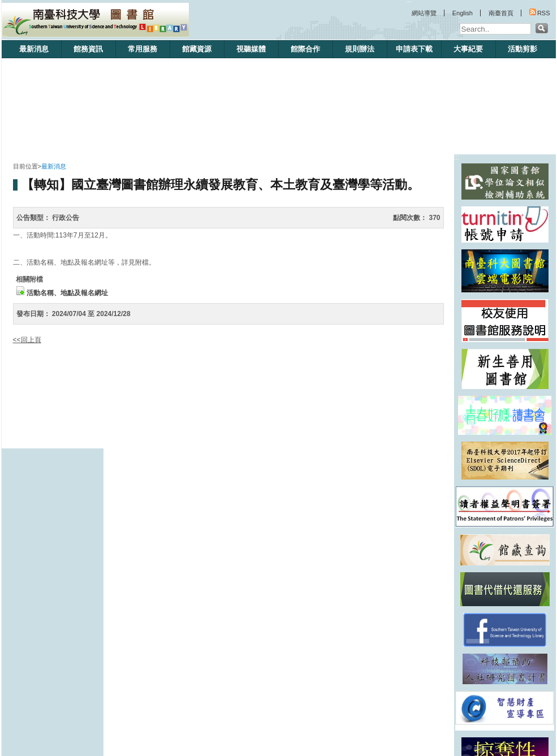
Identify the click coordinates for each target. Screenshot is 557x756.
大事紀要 (468, 49)
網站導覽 (424, 13)
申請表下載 (414, 49)
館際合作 (305, 49)
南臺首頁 (501, 13)
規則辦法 (360, 49)
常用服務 (143, 49)
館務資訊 (88, 49)
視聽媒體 (251, 49)
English (463, 13)
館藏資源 (197, 49)
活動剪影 (523, 49)
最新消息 (34, 49)
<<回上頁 (27, 340)
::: (5, 37)
